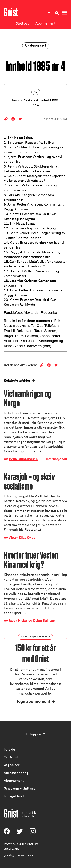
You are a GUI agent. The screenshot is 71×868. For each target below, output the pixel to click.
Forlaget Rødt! (14, 796)
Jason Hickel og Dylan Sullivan (32, 620)
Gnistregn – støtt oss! (20, 788)
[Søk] (57, 13)
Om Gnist (11, 757)
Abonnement (45, 23)
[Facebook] (7, 833)
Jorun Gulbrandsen (23, 459)
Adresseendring (16, 773)
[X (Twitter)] (20, 833)
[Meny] (65, 13)
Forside (9, 749)
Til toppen (33, 734)
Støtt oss (22, 23)
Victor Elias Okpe (22, 537)
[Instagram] (33, 833)
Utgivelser (12, 765)
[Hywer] (11, 12)
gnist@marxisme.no (19, 855)
